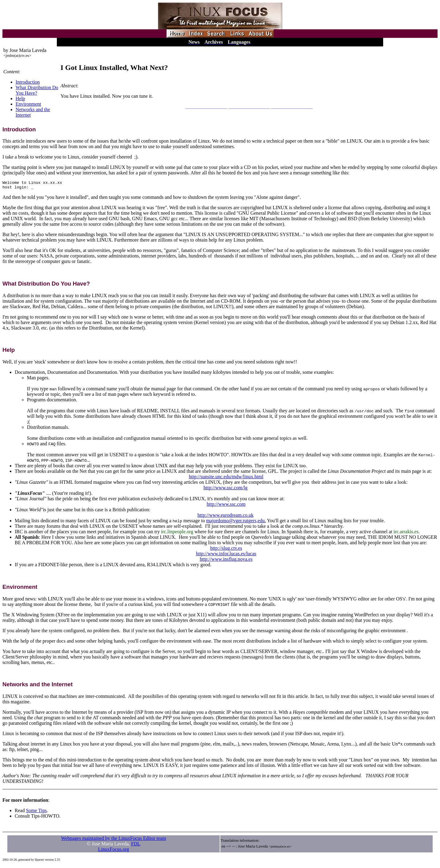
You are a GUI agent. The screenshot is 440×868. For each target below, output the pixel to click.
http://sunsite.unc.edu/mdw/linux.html (226, 478)
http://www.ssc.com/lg (226, 489)
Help (20, 98)
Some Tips (36, 812)
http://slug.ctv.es (226, 550)
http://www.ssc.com (226, 506)
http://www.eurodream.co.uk (225, 517)
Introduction (28, 82)
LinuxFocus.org (114, 851)
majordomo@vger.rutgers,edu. (236, 522)
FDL (136, 846)
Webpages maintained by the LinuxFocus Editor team (114, 840)
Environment (28, 104)
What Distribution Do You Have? (37, 90)
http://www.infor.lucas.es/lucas (226, 555)
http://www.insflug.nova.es (226, 561)
